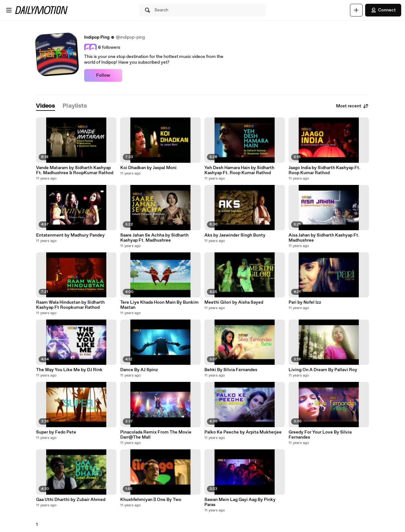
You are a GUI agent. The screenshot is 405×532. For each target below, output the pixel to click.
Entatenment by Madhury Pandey (70, 235)
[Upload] (356, 10)
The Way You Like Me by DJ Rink (69, 370)
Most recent (352, 106)
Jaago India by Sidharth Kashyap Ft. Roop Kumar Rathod (324, 170)
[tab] (46, 106)
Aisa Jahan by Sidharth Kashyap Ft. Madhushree (324, 238)
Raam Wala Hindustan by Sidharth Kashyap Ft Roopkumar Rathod (70, 305)
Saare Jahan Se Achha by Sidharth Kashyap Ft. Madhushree (154, 238)
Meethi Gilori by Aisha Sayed (234, 302)
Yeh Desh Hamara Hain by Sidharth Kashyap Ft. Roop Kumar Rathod (239, 170)
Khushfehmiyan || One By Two (151, 500)
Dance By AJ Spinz (139, 370)
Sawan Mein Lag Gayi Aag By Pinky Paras (240, 502)
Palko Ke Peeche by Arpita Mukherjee (243, 432)
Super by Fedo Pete (56, 432)
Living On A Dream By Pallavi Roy (323, 370)
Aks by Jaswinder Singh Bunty (235, 235)
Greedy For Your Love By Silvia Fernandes (320, 435)
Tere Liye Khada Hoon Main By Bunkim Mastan (159, 305)
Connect (383, 10)
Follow (103, 75)
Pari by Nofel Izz (305, 302)
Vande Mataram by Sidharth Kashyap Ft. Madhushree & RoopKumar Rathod (75, 170)
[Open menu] (9, 10)
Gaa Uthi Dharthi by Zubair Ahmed (71, 500)
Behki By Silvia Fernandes (231, 370)
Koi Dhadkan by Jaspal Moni (148, 168)
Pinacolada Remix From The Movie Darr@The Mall (156, 435)
